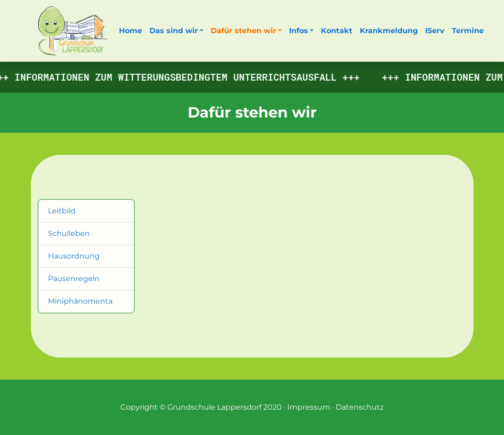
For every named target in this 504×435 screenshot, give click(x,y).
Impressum (309, 407)
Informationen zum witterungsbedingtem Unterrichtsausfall (177, 77)
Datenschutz (360, 407)
